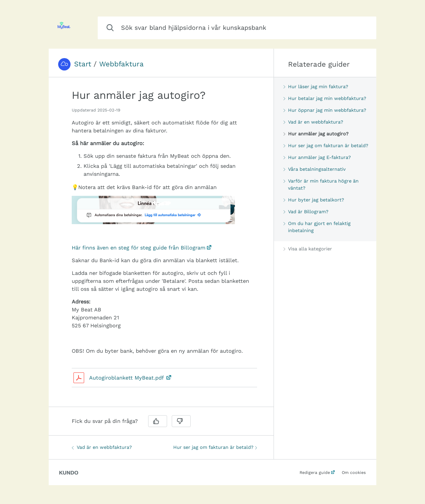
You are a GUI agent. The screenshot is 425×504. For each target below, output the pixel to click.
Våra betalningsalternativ (314, 169)
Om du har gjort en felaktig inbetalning (317, 227)
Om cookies (354, 472)
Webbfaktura (121, 64)
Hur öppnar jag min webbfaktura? (325, 110)
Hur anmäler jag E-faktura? (317, 157)
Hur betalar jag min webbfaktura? (325, 98)
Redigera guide (315, 472)
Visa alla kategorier (308, 249)
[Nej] (181, 421)
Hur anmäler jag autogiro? (316, 134)
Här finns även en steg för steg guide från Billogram (139, 248)
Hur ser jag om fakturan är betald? (215, 447)
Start (83, 64)
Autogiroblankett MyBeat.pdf (127, 378)
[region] (161, 246)
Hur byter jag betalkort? (314, 200)
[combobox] (237, 28)
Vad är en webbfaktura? (102, 447)
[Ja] (158, 421)
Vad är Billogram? (306, 212)
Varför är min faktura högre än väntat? (321, 184)
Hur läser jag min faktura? (316, 87)
